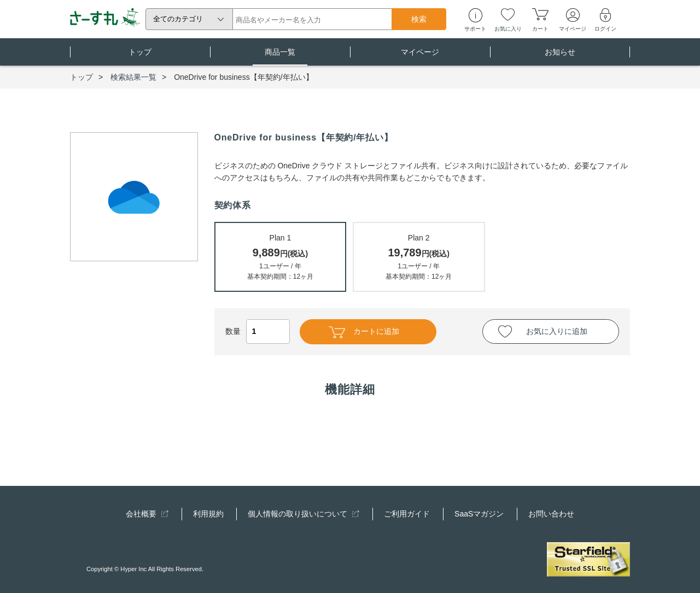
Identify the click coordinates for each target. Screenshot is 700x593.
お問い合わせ (551, 514)
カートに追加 (364, 332)
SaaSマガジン (479, 514)
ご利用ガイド (407, 514)
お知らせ (560, 57)
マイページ (420, 57)
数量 (258, 331)
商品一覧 (280, 57)
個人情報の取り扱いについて (304, 514)
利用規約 (208, 514)
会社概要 (147, 514)
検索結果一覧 (133, 77)
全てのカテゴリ (178, 19)
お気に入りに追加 (557, 331)
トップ (140, 57)
